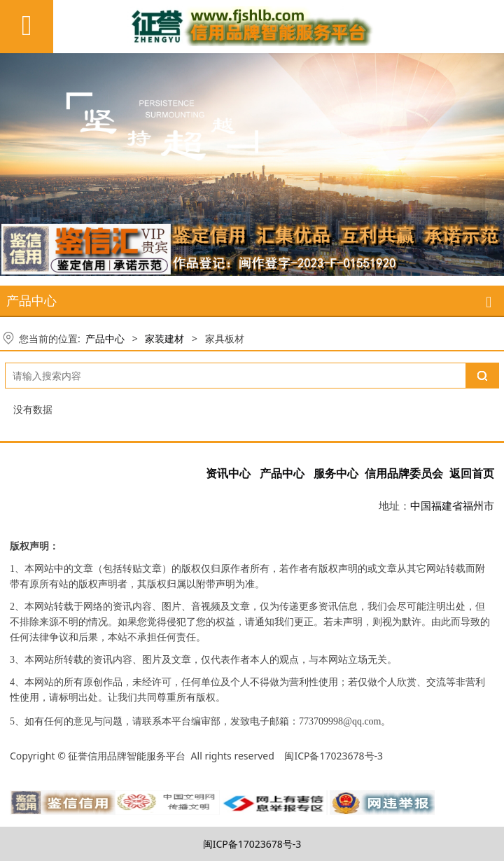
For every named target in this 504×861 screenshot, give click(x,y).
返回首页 (472, 474)
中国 (421, 505)
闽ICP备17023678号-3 (252, 844)
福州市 (478, 505)
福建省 (447, 505)
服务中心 (336, 474)
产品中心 (105, 338)
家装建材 (164, 338)
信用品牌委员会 (404, 474)
